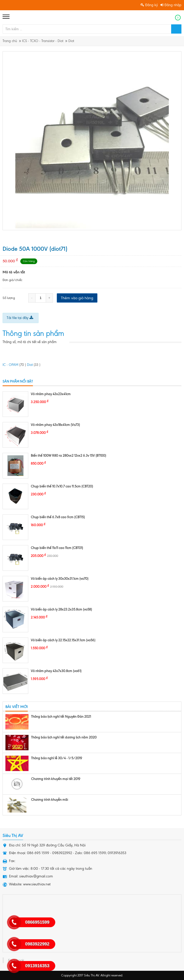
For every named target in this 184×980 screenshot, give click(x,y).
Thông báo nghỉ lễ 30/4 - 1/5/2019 (57, 758)
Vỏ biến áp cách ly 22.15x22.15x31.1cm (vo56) (63, 640)
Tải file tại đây (20, 318)
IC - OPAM (14, 365)
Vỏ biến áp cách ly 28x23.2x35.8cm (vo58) (61, 609)
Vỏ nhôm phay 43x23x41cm (51, 394)
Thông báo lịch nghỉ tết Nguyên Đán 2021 (61, 716)
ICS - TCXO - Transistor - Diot (43, 41)
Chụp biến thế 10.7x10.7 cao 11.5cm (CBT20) (62, 486)
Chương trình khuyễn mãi (50, 799)
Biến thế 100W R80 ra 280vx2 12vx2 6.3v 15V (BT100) (68, 455)
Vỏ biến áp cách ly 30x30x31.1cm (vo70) (60, 578)
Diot (71, 41)
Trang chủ (10, 41)
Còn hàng (29, 261)
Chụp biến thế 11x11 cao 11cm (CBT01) (57, 548)
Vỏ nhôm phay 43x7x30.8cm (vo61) (56, 671)
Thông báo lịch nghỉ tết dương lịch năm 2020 (64, 737)
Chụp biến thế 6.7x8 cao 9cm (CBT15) (58, 517)
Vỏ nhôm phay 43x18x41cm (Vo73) (55, 425)
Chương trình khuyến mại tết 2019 (56, 779)
